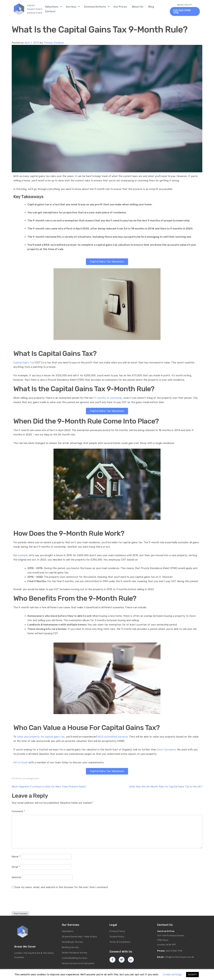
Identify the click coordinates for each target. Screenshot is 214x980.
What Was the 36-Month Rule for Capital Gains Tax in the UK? (166, 786)
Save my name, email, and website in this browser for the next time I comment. (62, 887)
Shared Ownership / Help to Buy (79, 936)
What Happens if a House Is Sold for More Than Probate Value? (49, 786)
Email (16, 867)
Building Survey (70, 947)
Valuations (52, 7)
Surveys (71, 7)
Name (16, 856)
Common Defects (95, 7)
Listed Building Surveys (75, 957)
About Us (138, 7)
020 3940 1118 (174, 950)
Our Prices (120, 7)
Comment (18, 811)
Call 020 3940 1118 (182, 12)
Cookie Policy (117, 936)
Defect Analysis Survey (75, 952)
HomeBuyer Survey (72, 941)
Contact (50, 11)
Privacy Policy (117, 931)
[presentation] (37, 903)
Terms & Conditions (120, 941)
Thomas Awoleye (54, 43)
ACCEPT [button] (193, 975)
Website (16, 877)
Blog (151, 7)
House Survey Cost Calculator (78, 962)
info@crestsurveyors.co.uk (179, 956)
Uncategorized (31, 778)
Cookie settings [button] (172, 974)
